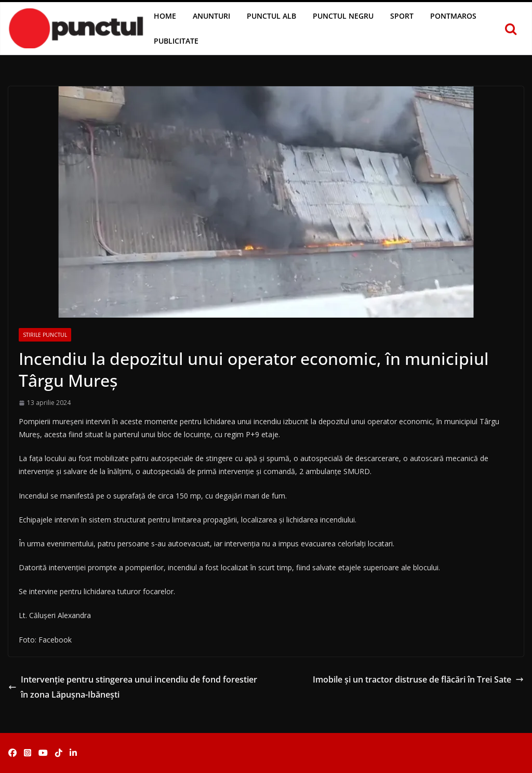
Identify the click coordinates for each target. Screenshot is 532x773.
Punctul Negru (343, 16)
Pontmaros (453, 16)
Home (165, 16)
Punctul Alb (271, 16)
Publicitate (176, 41)
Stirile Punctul (45, 335)
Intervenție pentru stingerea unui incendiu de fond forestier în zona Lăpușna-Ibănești (133, 687)
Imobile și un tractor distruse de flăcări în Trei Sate (418, 679)
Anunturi (211, 16)
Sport (402, 16)
